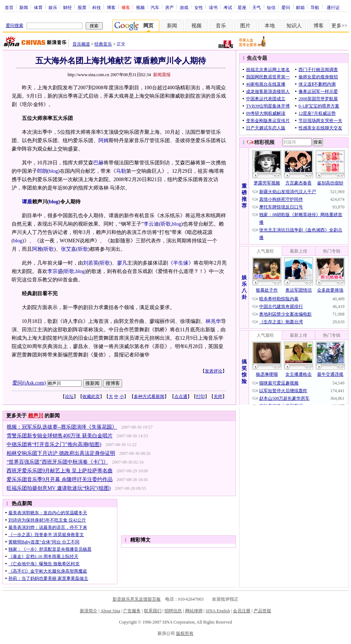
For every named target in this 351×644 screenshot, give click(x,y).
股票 (82, 7)
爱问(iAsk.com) (29, 383)
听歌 (166, 224)
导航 (315, 7)
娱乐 (53, 7)
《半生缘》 (181, 263)
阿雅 (37, 249)
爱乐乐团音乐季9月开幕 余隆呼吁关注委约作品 (60, 479)
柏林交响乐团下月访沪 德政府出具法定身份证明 (61, 453)
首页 (9, 7)
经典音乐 (103, 44)
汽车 (155, 7)
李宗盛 (55, 271)
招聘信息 (173, 611)
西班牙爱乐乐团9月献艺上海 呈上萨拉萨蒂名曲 (60, 471)
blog (53, 171)
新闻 (24, 7)
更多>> (339, 26)
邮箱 (300, 7)
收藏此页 (91, 397)
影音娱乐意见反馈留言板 (137, 599)
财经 (67, 7)
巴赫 (98, 163)
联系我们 (153, 611)
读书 (213, 7)
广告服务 (132, 611)
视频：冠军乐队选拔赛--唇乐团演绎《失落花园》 (62, 427)
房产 (169, 7)
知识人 (294, 26)
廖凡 (122, 263)
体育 (38, 7)
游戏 (184, 7)
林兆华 (213, 321)
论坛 (69, 397)
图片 (245, 26)
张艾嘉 (69, 249)
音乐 (221, 26)
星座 (242, 7)
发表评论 (214, 371)
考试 (228, 7)
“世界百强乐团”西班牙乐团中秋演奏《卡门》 (57, 462)
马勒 (121, 171)
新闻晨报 (162, 75)
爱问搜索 (15, 26)
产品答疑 (262, 611)
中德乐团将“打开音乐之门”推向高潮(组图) (54, 444)
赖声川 (36, 416)
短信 (271, 7)
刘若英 (91, 263)
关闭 (218, 397)
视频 (140, 7)
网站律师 (194, 611)
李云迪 (151, 224)
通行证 (333, 7)
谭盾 (27, 202)
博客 (111, 7)
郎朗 (42, 171)
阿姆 (104, 140)
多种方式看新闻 (149, 397)
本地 (270, 26)
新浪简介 (89, 611)
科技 (97, 7)
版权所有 (185, 633)
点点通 (181, 397)
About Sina (110, 611)
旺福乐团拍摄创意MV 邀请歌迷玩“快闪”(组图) (59, 488)
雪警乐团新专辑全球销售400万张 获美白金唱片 (60, 436)
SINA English (218, 611)
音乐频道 (81, 44)
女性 (199, 7)
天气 (257, 7)
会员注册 (242, 611)
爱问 (286, 7)
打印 (200, 397)
